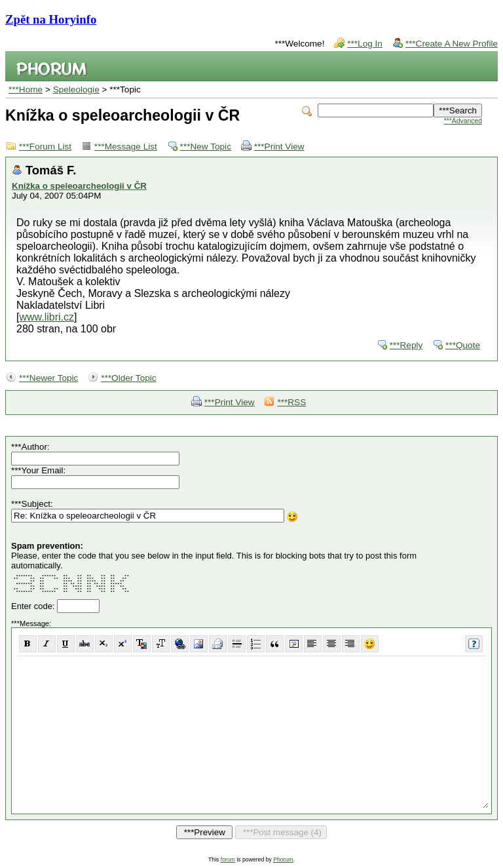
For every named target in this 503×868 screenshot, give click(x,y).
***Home (26, 89)
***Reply (406, 345)
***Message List (126, 147)
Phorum (283, 859)
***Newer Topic (48, 378)
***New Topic (206, 147)
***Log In (365, 44)
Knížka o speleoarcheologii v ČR (79, 186)
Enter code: (34, 606)
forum (228, 859)
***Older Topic (128, 378)
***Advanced (463, 121)
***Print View (279, 147)
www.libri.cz (47, 317)
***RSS (291, 402)
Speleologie (76, 89)
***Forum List (45, 147)
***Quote (463, 345)
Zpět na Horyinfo (51, 19)
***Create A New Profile (452, 44)
